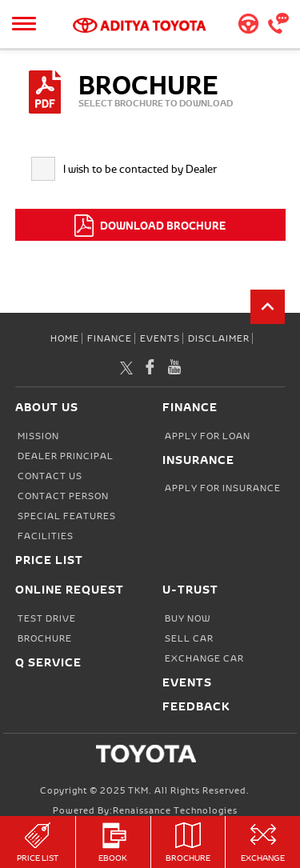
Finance (110, 338)
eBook (113, 843)
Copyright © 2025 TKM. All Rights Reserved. (145, 790)
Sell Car (189, 638)
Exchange (263, 843)
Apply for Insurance (223, 488)
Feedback (196, 706)
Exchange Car (204, 658)
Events (160, 338)
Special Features (67, 516)
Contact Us (50, 476)
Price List (38, 843)
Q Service (48, 662)
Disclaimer (219, 338)
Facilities (46, 536)
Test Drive (47, 618)
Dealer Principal (66, 456)
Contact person (63, 496)
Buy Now (188, 618)
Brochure (188, 843)
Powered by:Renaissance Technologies (145, 810)
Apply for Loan (208, 436)
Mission (38, 436)
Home (65, 338)
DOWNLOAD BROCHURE (150, 226)
